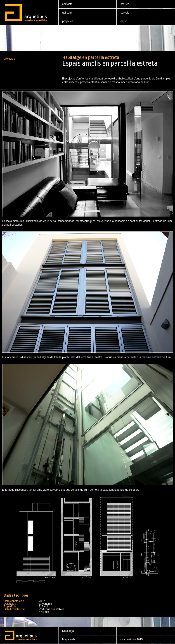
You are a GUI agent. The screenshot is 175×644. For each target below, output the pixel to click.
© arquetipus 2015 (132, 639)
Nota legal (68, 631)
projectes (9, 59)
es (128, 4)
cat (123, 4)
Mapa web (68, 639)
